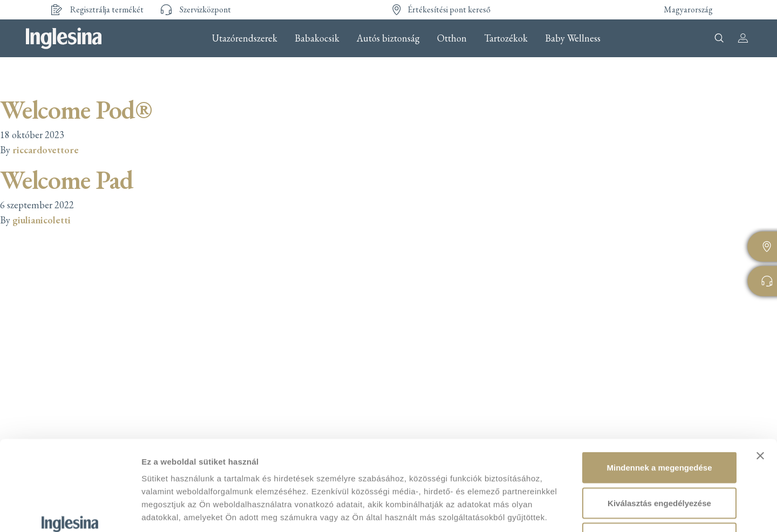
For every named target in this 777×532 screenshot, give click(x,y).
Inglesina (64, 38)
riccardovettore (46, 150)
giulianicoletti (42, 220)
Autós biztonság (388, 38)
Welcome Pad (67, 180)
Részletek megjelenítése (613, 511)
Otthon (452, 38)
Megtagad (659, 461)
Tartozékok (506, 38)
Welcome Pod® (76, 110)
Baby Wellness (573, 38)
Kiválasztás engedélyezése (659, 426)
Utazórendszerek (245, 38)
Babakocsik (317, 38)
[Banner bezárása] (760, 379)
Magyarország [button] (688, 9)
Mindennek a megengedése (659, 390)
